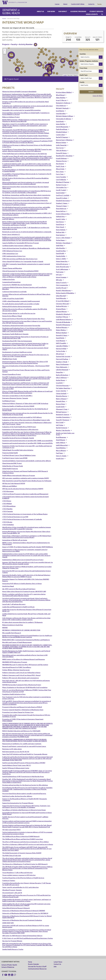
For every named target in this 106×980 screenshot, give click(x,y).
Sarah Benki (60, 119)
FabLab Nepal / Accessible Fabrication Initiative (18, 447)
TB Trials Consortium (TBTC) (11, 827)
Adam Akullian (61, 95)
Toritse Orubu (61, 348)
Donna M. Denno (61, 150)
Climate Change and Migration (12, 265)
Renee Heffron (61, 208)
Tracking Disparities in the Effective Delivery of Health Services (23, 875)
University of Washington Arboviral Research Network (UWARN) (24, 908)
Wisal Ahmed (60, 92)
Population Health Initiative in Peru (14, 691)
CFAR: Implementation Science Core (14, 253)
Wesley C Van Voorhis (63, 428)
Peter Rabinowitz (62, 364)
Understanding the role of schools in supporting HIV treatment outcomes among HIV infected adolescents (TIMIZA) (26, 902)
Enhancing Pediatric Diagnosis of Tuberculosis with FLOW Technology (25, 401)
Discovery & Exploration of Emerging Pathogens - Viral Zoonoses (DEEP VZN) (26, 364)
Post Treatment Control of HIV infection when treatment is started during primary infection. (26, 695)
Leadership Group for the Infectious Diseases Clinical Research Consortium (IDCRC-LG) (27, 608)
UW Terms (37, 978)
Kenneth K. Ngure (62, 333)
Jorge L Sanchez (61, 388)
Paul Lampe (60, 269)
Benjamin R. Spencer (63, 412)
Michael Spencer (61, 409)
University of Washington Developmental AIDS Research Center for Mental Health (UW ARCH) (27, 914)
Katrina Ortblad (61, 346)
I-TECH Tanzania (8, 509)
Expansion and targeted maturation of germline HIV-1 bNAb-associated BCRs (27, 438)
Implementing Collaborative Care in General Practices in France (23, 557)
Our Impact (63, 9)
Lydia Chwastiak (61, 142)
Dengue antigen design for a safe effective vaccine (19, 311)
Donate (99, 2)
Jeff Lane (59, 272)
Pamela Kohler (61, 253)
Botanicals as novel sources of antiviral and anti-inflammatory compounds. (27, 229)
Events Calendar (34, 961)
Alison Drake (60, 166)
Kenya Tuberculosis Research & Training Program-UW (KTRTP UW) (24, 589)
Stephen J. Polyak (62, 359)
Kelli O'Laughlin (61, 340)
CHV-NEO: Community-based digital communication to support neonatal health (26, 262)
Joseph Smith (60, 404)
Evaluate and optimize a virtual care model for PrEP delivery (22, 414)
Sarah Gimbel (60, 190)
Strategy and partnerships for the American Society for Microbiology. (25, 782)
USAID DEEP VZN (8, 920)
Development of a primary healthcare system (17, 349)
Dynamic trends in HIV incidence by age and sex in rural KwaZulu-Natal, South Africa (26, 100)
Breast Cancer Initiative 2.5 (11, 232)
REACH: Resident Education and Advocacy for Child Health (21, 728)
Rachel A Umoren (62, 425)
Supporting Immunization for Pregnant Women (18, 800)
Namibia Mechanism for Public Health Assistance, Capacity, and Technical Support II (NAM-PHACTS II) (26, 649)
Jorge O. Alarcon (61, 97)
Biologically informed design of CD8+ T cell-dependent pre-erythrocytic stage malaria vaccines (26, 226)
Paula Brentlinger (62, 126)
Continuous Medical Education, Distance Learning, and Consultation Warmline (24, 285)
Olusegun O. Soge (62, 406)
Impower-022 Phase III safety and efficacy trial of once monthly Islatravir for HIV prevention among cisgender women (28, 560)
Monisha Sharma (61, 393)
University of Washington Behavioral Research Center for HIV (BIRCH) (25, 911)
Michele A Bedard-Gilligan (64, 113)
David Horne (60, 222)
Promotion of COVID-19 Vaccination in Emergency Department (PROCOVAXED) (23, 717)
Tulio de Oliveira (61, 148)
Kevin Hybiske (61, 227)
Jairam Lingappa (61, 274)
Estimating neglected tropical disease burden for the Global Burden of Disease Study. (25, 407)
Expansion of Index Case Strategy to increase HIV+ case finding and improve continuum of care (27, 444)
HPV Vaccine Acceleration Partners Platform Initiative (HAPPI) (23, 486)
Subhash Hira (60, 214)
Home (4, 16)
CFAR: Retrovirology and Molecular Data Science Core (20, 256)
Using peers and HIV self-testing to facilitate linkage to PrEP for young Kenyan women (26, 924)
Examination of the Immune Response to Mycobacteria (20, 427)
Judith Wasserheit (62, 442)
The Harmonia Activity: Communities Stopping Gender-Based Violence (25, 133)
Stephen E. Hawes (62, 200)
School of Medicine (8, 964)
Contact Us (91, 2)
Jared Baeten (60, 108)
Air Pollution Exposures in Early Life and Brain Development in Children (26, 195)
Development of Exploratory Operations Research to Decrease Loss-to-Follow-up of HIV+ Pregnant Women (26, 353)
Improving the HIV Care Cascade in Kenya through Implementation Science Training (26, 569)
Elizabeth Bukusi (61, 129)
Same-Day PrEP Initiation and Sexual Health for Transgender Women (25, 751)
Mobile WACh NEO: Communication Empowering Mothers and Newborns (26, 637)
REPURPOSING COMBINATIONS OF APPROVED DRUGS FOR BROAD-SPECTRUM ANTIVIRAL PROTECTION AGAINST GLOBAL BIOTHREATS (25, 737)
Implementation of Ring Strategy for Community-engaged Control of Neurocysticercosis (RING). (25, 548)
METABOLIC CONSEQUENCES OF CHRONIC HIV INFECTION (21, 627)
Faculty (82, 79)
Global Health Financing (10, 466)
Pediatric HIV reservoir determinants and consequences (21, 675)
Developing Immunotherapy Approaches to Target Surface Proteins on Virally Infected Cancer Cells (25, 335)
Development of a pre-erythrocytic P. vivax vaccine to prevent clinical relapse (25, 346)
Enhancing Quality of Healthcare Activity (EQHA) (18, 403)
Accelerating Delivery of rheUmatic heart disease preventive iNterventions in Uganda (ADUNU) (27, 168)
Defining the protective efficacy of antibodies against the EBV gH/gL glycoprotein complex (25, 307)
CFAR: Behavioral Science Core (12, 248)
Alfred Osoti (60, 351)
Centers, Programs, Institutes (89, 58)
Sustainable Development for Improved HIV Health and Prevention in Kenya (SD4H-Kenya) (27, 811)
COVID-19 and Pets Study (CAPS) (13, 296)
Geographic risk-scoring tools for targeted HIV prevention (21, 107)
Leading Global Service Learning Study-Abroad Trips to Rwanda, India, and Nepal (26, 612)
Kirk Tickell (60, 420)
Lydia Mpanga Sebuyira (64, 317)
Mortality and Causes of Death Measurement (17, 640)
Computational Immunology (11, 279)
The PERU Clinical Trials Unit (12, 853)
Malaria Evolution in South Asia (13, 622)
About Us (40, 9)
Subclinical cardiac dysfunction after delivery (17, 793)
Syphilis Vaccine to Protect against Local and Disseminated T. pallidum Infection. (25, 815)
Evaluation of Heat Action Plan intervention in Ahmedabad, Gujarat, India (26, 417)
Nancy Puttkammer (62, 362)
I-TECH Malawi (7, 501)
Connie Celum (60, 132)
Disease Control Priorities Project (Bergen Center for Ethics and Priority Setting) (26, 368)
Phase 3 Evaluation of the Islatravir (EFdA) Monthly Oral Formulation (25, 685)
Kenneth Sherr (61, 398)
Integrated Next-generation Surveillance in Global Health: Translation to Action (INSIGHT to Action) (26, 111)
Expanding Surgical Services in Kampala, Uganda (18, 435)
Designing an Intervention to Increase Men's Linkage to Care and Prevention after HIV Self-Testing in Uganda (27, 319)
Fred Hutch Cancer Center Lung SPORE (15, 455)
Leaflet (65, 72)
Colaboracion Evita (8, 277)
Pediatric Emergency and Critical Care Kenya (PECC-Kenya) (21, 672)
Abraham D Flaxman (63, 179)
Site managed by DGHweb (50, 978)
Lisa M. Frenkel (61, 187)
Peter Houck (60, 224)
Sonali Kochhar (61, 248)
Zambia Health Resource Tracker (13, 947)
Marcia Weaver (61, 448)
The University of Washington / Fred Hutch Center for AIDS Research (25, 861)
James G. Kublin (61, 256)
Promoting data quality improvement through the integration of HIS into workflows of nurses (26, 713)
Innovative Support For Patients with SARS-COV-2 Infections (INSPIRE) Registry (26, 577)
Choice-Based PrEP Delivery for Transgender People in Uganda (23, 259)
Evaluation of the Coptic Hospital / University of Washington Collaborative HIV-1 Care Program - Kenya (27, 421)
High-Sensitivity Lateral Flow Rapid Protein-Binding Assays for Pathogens (27, 478)
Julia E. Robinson (61, 375)
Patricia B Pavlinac (62, 356)
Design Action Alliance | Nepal (12, 313)
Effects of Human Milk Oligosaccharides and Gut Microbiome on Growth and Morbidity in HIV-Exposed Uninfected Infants (27, 389)
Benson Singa (60, 401)
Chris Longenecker (62, 282)
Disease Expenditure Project (12, 372)
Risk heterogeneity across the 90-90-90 (16, 749)
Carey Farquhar (61, 174)
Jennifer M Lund (61, 285)
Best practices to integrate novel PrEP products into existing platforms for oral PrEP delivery (27, 215)
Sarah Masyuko (61, 295)
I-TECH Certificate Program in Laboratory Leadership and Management (25, 491)
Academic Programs (78, 9)
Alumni (65, 2)
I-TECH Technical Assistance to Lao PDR (15, 514)
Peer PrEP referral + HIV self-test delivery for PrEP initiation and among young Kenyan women (26, 679)
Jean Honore (60, 219)
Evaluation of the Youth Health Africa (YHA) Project (19, 424)
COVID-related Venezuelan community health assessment (21, 298)
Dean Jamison (60, 232)
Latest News (58, 959)
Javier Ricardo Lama (62, 264)
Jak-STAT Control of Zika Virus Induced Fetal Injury (19, 586)
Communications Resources (37, 966)
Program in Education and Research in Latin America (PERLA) (22, 704)
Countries (83, 51)
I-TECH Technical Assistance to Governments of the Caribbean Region (25, 511)
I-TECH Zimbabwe (8, 522)
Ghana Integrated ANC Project (12, 460)
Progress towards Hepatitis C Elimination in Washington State (23, 707)
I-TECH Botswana (8, 489)
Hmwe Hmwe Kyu (62, 259)
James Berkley (61, 121)
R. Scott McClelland (62, 298)
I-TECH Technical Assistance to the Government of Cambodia (22, 517)
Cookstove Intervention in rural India (14, 289)
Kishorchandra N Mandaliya (65, 290)
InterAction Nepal (8, 583)
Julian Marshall (61, 293)
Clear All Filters (98, 93)
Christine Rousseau (62, 383)
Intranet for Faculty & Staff (37, 964)
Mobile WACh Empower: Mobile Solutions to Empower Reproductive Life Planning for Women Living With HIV (26, 118)
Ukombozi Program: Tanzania (12, 887)
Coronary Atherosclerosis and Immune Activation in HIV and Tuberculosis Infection (26, 292)
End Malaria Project (9, 398)
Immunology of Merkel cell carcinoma (15, 537)
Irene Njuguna (61, 338)
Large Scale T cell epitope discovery (14, 601)
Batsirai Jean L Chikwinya (64, 137)
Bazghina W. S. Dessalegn (64, 153)
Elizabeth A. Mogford (63, 311)
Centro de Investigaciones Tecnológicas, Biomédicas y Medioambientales (26, 245)
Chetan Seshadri (61, 391)
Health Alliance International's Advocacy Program (19, 473)
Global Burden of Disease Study (13, 463)
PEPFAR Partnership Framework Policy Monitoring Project (22, 682)
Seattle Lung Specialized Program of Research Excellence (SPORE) (24, 760)
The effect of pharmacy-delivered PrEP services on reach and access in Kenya (28, 842)
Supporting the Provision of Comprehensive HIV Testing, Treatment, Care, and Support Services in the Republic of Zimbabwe (26, 804)
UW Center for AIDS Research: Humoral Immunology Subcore (22, 933)
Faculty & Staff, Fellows (77, 2)
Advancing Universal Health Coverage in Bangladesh (19, 89)
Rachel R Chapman (62, 134)
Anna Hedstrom (61, 206)
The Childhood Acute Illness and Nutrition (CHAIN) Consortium (23, 836)
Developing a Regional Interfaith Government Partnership (21, 323)
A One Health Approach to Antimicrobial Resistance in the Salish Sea (25, 151)
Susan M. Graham (62, 195)
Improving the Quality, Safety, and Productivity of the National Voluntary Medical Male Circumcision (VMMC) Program (26, 573)
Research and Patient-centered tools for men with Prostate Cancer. (24, 744)
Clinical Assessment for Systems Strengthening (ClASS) (20, 268)
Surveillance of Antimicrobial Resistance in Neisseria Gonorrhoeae (24, 807)
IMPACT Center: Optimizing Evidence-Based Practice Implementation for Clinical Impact (26, 541)
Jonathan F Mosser (62, 314)
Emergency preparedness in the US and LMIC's (17, 393)
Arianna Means (61, 306)
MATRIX (5, 625)
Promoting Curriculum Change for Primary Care (18, 709)
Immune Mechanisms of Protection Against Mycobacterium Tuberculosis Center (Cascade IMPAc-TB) (26, 530)
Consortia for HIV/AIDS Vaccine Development (17, 282)
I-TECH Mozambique (9, 503)
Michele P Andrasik (62, 105)
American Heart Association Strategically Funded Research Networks (25, 198)
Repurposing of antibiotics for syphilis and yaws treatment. (22, 741)
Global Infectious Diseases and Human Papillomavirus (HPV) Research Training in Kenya (25, 469)
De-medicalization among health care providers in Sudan (21, 301)
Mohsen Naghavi (61, 330)
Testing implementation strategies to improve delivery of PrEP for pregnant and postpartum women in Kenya (27, 830)
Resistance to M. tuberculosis (12, 746)
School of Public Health (9, 962)
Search (102, 11)
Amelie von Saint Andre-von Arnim (65, 431)
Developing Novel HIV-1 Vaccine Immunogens (17, 338)
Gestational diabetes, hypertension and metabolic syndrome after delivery (27, 458)
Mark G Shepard (61, 396)
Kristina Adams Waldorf (64, 90)
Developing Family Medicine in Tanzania (15, 331)
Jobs (55, 964)
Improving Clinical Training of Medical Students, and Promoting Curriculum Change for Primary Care (27, 565)
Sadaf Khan (60, 243)
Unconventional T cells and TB (12, 890)
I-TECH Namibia (7, 506)
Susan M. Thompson (63, 417)
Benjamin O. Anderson (63, 100)
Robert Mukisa (61, 327)
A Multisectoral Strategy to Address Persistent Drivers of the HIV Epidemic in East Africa (27, 143)
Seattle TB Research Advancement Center (16, 765)
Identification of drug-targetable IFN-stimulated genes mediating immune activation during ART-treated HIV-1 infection (27, 525)
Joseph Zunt (60, 456)
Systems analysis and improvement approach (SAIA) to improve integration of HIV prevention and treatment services (27, 819)
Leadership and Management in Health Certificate (18, 604)
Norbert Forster (61, 182)
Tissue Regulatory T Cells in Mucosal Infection (17, 870)
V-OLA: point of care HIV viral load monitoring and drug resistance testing (27, 135)
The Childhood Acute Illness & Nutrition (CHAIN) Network (21, 834)
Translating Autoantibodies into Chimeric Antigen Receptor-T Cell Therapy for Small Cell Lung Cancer (27, 881)
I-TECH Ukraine (7, 519)
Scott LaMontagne (62, 266)
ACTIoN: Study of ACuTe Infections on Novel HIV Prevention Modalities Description (25, 176)
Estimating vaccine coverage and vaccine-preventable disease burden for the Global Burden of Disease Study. (27, 411)
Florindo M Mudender (63, 319)
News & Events (92, 11)
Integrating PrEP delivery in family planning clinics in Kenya (22, 581)
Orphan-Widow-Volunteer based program (16, 667)
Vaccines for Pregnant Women (12, 938)
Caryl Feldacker (61, 177)
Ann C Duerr (60, 169)
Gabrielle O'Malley (62, 343)
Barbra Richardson (62, 372)
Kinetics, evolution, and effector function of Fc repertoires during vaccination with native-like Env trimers (24, 592)
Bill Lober (59, 277)
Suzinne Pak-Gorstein (63, 354)
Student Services (96, 9)
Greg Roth (59, 380)
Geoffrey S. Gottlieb (63, 193)
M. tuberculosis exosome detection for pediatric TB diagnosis (22, 620)
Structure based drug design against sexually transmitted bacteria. (24, 791)
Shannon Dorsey (61, 158)
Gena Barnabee (61, 111)
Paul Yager (59, 450)
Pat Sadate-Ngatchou (63, 385)
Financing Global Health (10, 450)
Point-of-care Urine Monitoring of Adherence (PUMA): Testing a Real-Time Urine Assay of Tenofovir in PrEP (27, 688)
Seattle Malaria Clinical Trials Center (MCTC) (17, 763)
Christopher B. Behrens (64, 116)
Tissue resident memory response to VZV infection (19, 872)
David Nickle (60, 335)
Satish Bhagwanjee (62, 124)
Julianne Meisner (61, 309)
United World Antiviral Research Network (16, 905)
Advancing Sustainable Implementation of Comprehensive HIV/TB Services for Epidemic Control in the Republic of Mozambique (27, 189)
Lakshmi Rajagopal (62, 367)
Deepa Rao (59, 369)
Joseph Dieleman (61, 156)
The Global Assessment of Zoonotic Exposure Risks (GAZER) (22, 850)
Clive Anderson (61, 103)
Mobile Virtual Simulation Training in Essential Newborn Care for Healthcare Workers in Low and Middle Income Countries (27, 634)
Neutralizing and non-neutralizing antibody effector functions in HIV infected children (25, 653)
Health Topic (84, 72)
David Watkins (61, 445)
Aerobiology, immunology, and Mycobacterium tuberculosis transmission (26, 192)
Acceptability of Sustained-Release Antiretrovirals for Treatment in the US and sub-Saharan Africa (27, 172)
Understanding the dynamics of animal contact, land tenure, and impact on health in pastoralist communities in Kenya (27, 897)
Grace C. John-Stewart (63, 235)
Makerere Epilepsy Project (11, 114)
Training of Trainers (9, 878)
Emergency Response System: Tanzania (15, 395)
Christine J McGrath (62, 301)
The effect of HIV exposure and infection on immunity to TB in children (25, 839)
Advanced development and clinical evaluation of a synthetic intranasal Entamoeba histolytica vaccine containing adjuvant (26, 180)
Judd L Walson (61, 440)
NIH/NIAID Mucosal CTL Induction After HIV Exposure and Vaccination (25, 662)
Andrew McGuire (61, 303)
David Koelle (60, 251)
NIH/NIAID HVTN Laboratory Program (15, 659)
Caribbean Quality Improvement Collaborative (17, 243)
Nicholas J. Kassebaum (63, 240)
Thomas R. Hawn (61, 203)
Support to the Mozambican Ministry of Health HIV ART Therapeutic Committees (25, 797)
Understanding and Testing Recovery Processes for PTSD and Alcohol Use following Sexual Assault (26, 893)
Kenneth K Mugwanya (63, 322)
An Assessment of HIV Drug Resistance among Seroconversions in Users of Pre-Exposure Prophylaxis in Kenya (27, 201)
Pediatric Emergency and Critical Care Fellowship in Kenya (21, 670)
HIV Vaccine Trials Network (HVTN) (14, 481)
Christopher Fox (61, 185)
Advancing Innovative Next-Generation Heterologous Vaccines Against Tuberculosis (25, 185)
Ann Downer (60, 161)
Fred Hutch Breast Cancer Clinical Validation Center (19, 453)
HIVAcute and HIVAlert (10, 483)
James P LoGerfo (61, 280)
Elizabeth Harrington (63, 198)
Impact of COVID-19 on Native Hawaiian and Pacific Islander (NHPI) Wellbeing (28, 544)
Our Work (51, 9)
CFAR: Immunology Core (10, 251)
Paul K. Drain (60, 164)
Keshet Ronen (61, 377)
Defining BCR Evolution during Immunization (17, 304)
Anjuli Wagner (61, 437)
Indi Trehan (60, 422)
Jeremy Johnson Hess (63, 211)
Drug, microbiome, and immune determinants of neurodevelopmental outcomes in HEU (25, 385)
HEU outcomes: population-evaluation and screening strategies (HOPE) (26, 475)
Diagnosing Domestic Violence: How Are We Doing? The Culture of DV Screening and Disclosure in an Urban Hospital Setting (25, 360)
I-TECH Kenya (7, 498)
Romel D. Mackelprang (63, 288)
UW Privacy (29, 978)
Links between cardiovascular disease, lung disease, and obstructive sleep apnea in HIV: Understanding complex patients (26, 616)
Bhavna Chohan (61, 140)
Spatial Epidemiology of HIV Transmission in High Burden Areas (23, 774)
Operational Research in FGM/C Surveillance (17, 664)
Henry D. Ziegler (61, 453)
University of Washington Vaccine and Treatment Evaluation (22, 917)
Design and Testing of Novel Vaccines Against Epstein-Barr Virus (23, 316)
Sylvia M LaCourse (62, 261)
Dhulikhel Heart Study (10, 356)
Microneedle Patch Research (12, 630)
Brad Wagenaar (61, 434)
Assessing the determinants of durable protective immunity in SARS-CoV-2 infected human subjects (27, 211)
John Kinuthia (60, 245)
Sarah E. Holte (61, 216)
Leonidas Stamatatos (63, 414)
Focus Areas (83, 65)
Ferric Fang (60, 171)
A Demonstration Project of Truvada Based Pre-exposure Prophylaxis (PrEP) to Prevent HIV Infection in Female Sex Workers (27, 139)
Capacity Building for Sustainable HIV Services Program (21, 240)
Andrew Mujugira (62, 325)
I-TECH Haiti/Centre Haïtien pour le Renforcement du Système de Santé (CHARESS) (25, 495)
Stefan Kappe (60, 237)
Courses (57, 2)
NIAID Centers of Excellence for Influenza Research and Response (24, 657)
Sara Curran (60, 145)
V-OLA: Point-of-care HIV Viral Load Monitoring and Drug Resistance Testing (27, 935)
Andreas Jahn (60, 229)
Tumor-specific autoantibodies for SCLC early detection (20, 884)
